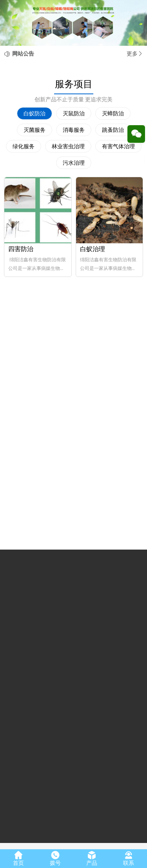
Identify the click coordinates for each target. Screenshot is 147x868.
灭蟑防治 (113, 113)
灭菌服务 (34, 130)
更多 (135, 54)
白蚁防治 (34, 113)
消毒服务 (74, 130)
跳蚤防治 (113, 130)
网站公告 (23, 54)
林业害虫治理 (68, 146)
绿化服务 (24, 146)
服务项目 (74, 84)
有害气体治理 (118, 146)
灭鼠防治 (74, 113)
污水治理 (74, 163)
